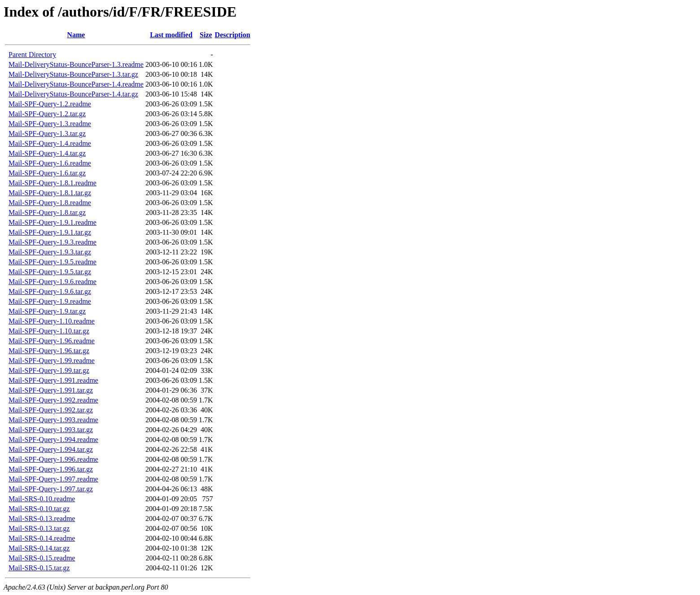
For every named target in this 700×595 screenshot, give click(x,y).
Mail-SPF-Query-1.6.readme (50, 163)
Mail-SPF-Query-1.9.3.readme (52, 242)
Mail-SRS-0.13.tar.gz (39, 528)
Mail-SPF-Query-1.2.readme (50, 104)
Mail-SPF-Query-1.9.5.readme (52, 262)
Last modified (171, 35)
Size (206, 35)
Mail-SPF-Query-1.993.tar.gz (51, 430)
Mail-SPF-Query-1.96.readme (52, 341)
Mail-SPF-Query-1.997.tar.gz (51, 489)
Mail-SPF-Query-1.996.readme (53, 459)
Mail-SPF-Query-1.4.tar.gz (47, 153)
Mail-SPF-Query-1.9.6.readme (52, 282)
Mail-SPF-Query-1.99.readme (52, 361)
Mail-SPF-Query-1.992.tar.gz (51, 410)
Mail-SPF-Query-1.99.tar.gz (49, 370)
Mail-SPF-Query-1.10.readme (52, 321)
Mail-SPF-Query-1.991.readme (53, 380)
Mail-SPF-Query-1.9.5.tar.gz (50, 272)
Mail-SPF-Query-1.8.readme (50, 203)
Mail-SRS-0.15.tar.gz (39, 568)
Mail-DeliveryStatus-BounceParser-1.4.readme (76, 84)
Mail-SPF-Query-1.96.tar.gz (49, 351)
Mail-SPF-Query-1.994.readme (53, 440)
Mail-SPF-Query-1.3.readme (50, 124)
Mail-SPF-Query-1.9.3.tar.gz (50, 252)
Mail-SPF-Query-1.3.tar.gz (47, 133)
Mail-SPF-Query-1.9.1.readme (52, 222)
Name (76, 35)
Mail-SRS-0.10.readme (42, 499)
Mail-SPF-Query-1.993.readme (53, 420)
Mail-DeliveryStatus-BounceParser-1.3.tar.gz (73, 74)
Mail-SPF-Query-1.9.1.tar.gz (50, 232)
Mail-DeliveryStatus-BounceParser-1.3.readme (76, 64)
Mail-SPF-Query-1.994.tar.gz (51, 449)
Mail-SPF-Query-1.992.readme (53, 400)
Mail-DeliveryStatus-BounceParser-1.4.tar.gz (73, 94)
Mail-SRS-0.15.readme (42, 558)
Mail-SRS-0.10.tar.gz (39, 509)
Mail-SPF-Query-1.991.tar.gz (51, 390)
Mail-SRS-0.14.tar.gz (39, 548)
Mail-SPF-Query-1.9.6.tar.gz (50, 291)
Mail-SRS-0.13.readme (42, 518)
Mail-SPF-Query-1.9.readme (50, 301)
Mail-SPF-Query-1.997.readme (53, 479)
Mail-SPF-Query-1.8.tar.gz (47, 212)
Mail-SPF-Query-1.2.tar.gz (47, 114)
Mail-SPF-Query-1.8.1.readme (52, 183)
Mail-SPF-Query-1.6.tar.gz (47, 173)
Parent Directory (32, 55)
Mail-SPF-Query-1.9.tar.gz (47, 311)
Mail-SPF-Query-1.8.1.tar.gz (50, 193)
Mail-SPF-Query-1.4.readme (50, 143)
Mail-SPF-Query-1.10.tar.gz (49, 331)
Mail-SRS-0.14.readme (42, 538)
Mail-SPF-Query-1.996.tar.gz (51, 469)
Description (233, 35)
